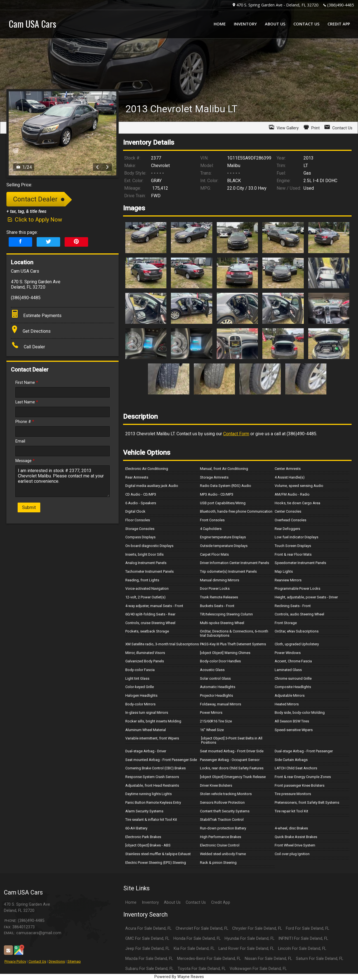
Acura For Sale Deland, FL (148, 928)
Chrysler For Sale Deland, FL (257, 928)
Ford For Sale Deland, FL (308, 928)
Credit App (221, 902)
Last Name (27, 402)
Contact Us (37, 961)
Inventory (150, 902)
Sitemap (74, 961)
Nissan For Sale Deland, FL (268, 959)
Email (20, 441)
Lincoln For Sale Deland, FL (302, 949)
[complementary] (341, 963)
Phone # (25, 422)
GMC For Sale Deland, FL (147, 939)
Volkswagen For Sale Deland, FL (258, 969)
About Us (172, 902)
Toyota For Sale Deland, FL (202, 969)
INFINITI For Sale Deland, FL (303, 939)
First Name (27, 383)
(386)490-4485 (341, 5)
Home (131, 902)
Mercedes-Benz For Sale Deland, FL (209, 959)
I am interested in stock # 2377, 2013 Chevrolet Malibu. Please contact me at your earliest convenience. (63, 481)
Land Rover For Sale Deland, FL (246, 949)
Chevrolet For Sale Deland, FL (202, 928)
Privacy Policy (15, 961)
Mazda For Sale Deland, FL (149, 959)
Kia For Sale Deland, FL (194, 949)
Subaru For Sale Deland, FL (149, 969)
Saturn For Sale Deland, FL (320, 959)
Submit (29, 507)
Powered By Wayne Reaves (179, 977)
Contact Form (236, 434)
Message (25, 461)
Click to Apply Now (34, 220)
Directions (57, 961)
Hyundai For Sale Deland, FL (249, 939)
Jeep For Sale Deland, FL (147, 949)
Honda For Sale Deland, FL (197, 939)
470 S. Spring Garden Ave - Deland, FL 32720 (277, 5)
